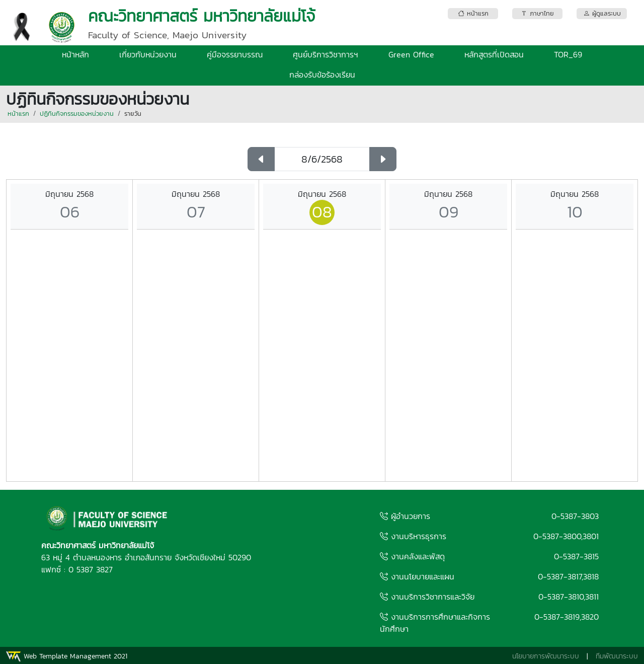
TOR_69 (568, 54)
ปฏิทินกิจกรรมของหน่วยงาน (77, 114)
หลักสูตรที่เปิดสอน (494, 54)
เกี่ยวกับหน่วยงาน (148, 54)
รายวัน (133, 114)
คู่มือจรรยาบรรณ (235, 54)
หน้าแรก (18, 114)
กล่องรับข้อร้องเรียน (322, 75)
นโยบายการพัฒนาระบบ (546, 656)
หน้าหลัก (75, 54)
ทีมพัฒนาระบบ (617, 656)
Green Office (411, 54)
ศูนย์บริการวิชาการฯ (326, 54)
